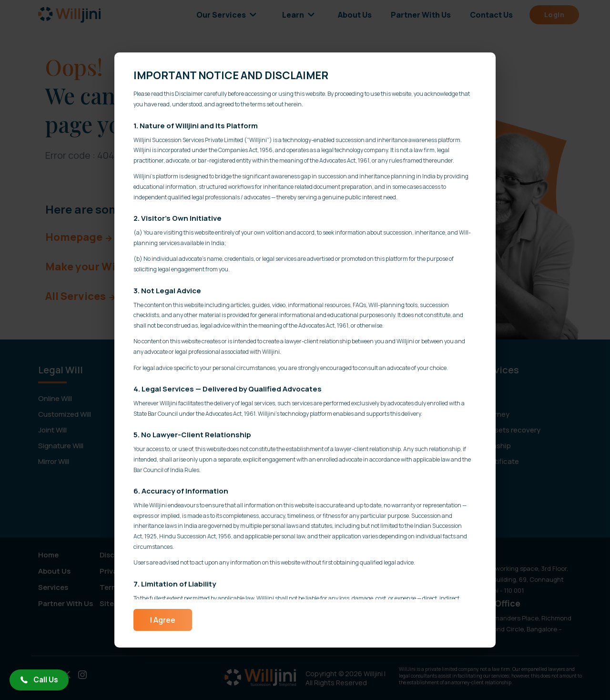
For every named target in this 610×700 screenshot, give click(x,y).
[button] (39, 680)
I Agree (163, 620)
